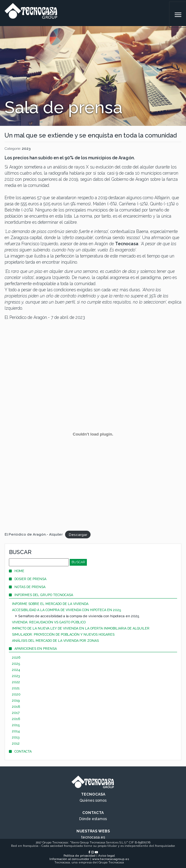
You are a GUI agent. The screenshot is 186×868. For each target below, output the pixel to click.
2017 (16, 713)
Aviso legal (107, 856)
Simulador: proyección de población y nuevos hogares (63, 635)
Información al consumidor (69, 859)
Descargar (78, 534)
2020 (16, 694)
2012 (16, 744)
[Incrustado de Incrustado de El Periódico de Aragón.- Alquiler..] (93, 434)
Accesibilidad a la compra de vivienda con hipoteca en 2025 (67, 610)
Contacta (20, 752)
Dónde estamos (93, 819)
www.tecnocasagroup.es (111, 859)
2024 (16, 670)
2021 (16, 688)
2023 (26, 149)
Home (17, 571)
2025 (16, 664)
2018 (16, 707)
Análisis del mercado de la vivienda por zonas (55, 641)
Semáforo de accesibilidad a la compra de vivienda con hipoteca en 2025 (77, 616)
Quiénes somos (93, 800)
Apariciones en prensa (33, 649)
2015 (16, 725)
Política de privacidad (79, 856)
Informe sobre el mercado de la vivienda (50, 604)
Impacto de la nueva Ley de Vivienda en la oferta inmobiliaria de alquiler (81, 628)
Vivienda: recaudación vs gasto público (49, 622)
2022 (16, 682)
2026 (16, 658)
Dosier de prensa (28, 579)
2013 (16, 737)
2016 (16, 719)
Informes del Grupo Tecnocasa (41, 595)
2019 (16, 701)
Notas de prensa (27, 587)
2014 (16, 731)
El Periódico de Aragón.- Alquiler (34, 534)
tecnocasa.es (93, 837)
